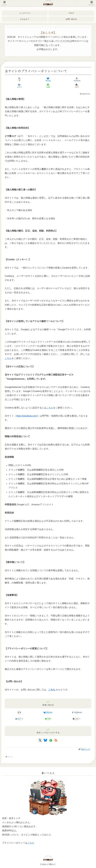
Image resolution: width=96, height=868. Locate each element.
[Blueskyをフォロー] (45, 740)
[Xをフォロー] (40, 740)
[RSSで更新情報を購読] (56, 740)
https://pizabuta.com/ (27, 416)
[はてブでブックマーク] (19, 86)
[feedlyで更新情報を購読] (51, 740)
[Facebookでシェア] (77, 79)
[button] (77, 86)
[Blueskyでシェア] (48, 79)
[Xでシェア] (19, 79)
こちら (8, 358)
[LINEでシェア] (48, 86)
